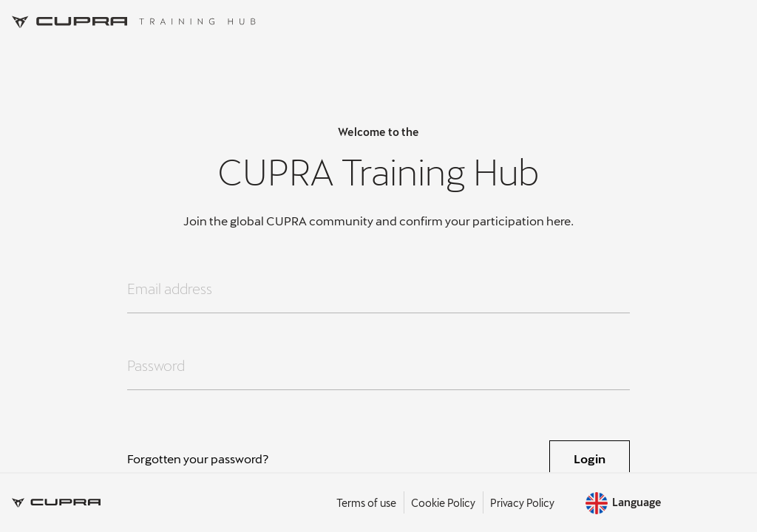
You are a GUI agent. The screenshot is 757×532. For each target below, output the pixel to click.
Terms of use (366, 503)
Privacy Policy (522, 503)
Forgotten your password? (198, 458)
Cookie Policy (443, 503)
